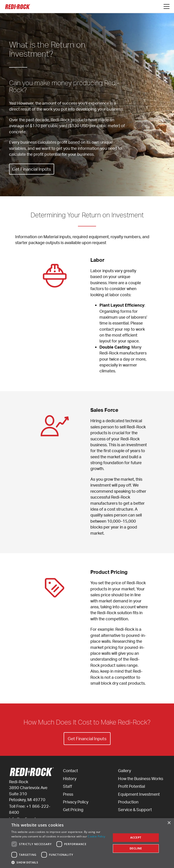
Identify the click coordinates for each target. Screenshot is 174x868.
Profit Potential (132, 786)
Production (128, 802)
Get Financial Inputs (32, 169)
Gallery (124, 771)
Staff (68, 786)
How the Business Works (141, 778)
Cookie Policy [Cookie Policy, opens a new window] (96, 836)
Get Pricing (73, 810)
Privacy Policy (76, 802)
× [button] (169, 823)
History (70, 778)
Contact (70, 771)
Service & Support (135, 810)
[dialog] (87, 843)
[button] (60, 862)
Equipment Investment (139, 794)
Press (68, 794)
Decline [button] (136, 848)
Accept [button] (136, 838)
